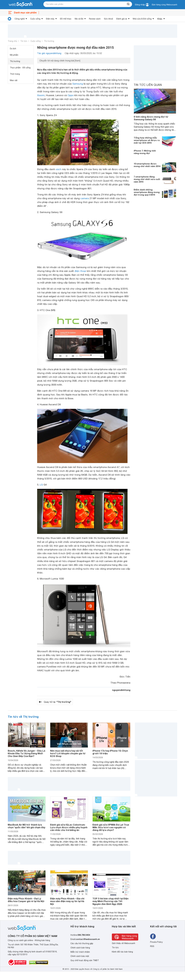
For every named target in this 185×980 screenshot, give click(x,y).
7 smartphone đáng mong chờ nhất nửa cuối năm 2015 (147, 179)
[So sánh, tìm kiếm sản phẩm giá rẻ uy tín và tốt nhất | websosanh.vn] (20, 5)
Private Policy (156, 942)
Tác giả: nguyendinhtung (49, 53)
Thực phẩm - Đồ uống (20, 68)
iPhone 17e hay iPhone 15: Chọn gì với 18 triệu (110, 752)
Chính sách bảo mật (80, 956)
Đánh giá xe (122, 19)
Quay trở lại (57, 702)
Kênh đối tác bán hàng (122, 952)
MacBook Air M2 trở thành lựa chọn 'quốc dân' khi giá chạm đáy (26, 826)
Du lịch (13, 49)
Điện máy (50, 19)
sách (59, 169)
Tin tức (24, 41)
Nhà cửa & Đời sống (142, 19)
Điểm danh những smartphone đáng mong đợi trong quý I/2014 (147, 192)
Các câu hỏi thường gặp (82, 943)
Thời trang (15, 74)
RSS (152, 946)
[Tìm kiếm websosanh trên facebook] (153, 936)
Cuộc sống (35, 19)
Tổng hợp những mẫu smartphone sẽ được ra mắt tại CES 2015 (147, 140)
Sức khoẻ (108, 19)
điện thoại (80, 271)
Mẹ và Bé (79, 19)
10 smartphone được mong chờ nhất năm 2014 (147, 165)
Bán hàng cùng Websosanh (165, 5)
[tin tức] (9, 19)
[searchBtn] (128, 4)
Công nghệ (20, 19)
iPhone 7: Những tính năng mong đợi (145, 152)
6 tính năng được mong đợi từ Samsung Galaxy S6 (151, 118)
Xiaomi (41, 95)
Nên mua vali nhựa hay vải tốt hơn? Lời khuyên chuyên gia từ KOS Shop (68, 753)
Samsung (78, 84)
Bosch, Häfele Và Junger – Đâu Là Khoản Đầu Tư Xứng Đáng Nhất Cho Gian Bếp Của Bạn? (26, 753)
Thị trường (49, 41)
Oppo (71, 95)
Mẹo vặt (14, 80)
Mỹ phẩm (14, 55)
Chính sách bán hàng (80, 948)
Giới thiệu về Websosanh (123, 943)
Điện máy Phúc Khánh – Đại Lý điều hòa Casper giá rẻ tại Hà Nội (26, 900)
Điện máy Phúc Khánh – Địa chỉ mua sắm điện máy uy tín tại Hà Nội (67, 901)
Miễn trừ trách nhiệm (80, 952)
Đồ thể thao (66, 19)
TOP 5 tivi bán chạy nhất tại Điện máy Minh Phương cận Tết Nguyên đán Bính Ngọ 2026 (111, 901)
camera (85, 198)
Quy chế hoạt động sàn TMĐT (85, 960)
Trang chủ (12, 41)
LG (41, 485)
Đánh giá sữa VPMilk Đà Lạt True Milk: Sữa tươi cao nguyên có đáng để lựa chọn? (111, 827)
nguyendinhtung (121, 690)
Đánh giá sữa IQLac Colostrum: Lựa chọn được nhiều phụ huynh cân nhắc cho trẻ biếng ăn (69, 827)
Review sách (95, 19)
